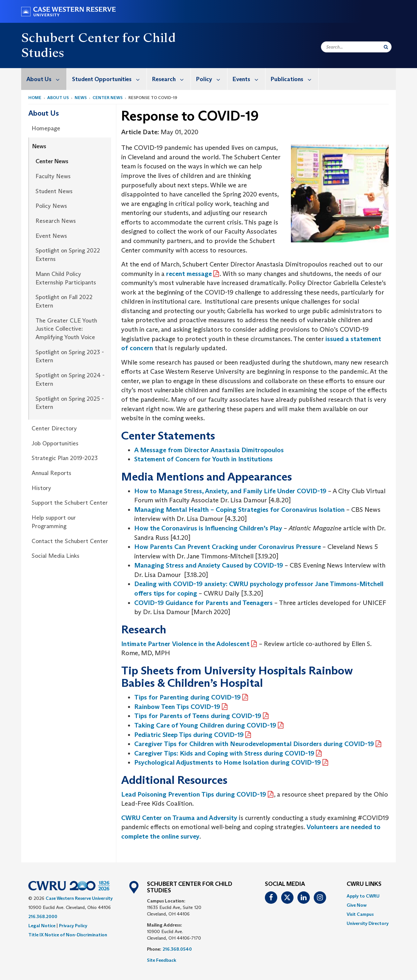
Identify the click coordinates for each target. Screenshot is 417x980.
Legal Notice (42, 926)
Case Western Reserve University (79, 898)
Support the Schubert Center (70, 503)
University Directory (368, 923)
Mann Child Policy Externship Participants (66, 278)
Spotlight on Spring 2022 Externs (68, 255)
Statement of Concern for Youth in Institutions (203, 459)
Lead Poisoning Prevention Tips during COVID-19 (194, 794)
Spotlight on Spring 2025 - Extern (70, 403)
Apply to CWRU (363, 896)
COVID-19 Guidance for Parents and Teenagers (203, 603)
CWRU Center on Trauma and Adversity (179, 818)
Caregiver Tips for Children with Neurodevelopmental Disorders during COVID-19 (254, 744)
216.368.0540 (177, 949)
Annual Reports (51, 473)
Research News (56, 221)
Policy (212, 79)
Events (249, 79)
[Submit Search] (386, 47)
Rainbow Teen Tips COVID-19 (177, 707)
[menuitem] (44, 79)
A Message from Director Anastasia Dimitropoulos (209, 450)
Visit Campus (360, 914)
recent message (189, 274)
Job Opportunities (55, 443)
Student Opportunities (109, 79)
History (41, 488)
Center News (108, 98)
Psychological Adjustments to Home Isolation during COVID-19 (228, 762)
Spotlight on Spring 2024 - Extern (70, 380)
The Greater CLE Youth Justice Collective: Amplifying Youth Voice (66, 329)
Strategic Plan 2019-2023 (65, 458)
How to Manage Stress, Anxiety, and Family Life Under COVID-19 (230, 491)
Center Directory (54, 428)
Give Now (357, 905)
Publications (295, 79)
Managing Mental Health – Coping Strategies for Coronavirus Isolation (239, 510)
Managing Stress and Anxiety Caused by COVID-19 (209, 565)
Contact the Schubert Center (70, 541)
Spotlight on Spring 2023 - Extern (70, 356)
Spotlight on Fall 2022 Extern (64, 301)
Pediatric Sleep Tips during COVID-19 (189, 735)
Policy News (51, 206)
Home (35, 98)
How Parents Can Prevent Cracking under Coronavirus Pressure (228, 547)
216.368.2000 (43, 916)
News (81, 98)
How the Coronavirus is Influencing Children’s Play (208, 528)
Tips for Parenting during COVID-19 (187, 697)
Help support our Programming (54, 522)
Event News (51, 236)
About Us (46, 79)
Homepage (46, 128)
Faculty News (53, 176)
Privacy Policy (73, 926)
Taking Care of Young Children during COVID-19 (205, 725)
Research (171, 79)
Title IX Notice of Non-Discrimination (68, 935)
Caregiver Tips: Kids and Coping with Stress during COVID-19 (224, 753)
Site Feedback (162, 960)
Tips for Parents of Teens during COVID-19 (198, 716)
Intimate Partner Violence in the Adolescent (185, 644)
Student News (54, 191)
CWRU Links (364, 884)
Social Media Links (56, 556)
